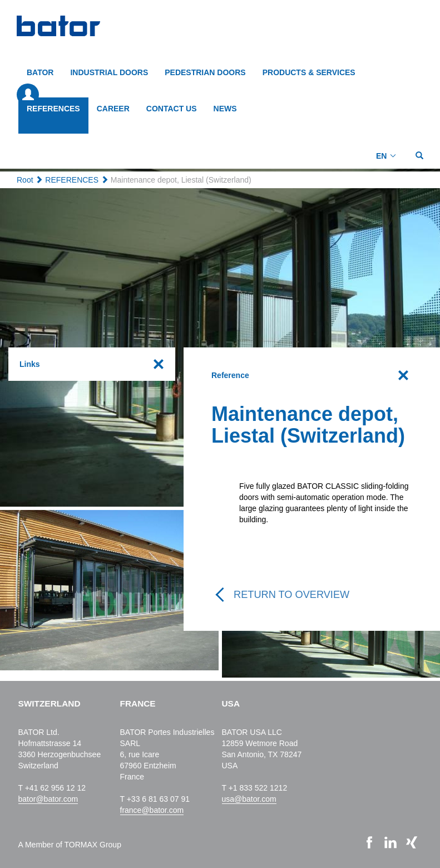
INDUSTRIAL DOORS (109, 72)
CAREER (113, 109)
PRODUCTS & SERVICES (309, 72)
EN (381, 156)
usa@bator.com (249, 799)
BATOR (40, 72)
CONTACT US (172, 109)
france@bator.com (152, 810)
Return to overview (291, 595)
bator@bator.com (48, 799)
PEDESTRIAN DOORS (205, 72)
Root (25, 180)
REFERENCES (53, 109)
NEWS (225, 109)
